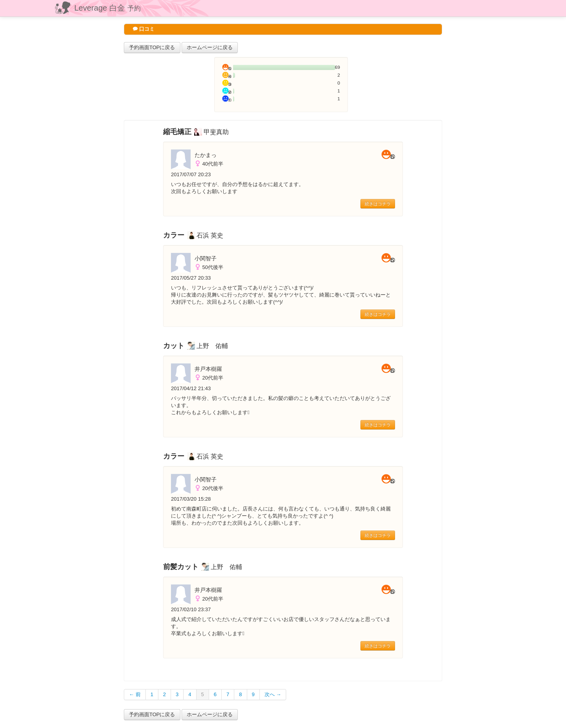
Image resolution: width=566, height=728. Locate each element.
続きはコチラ (378, 204)
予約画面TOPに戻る (152, 47)
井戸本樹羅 (208, 369)
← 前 (135, 694)
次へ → (273, 694)
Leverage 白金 (108, 8)
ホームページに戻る (210, 47)
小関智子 (206, 258)
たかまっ (206, 155)
